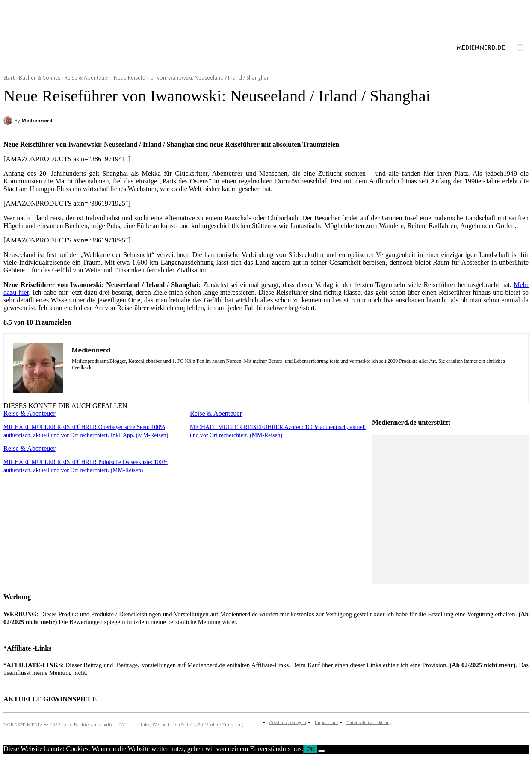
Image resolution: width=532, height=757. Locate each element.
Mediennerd (37, 120)
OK (311, 749)
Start (9, 78)
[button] (520, 47)
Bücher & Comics (40, 78)
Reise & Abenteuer (87, 78)
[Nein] (322, 751)
